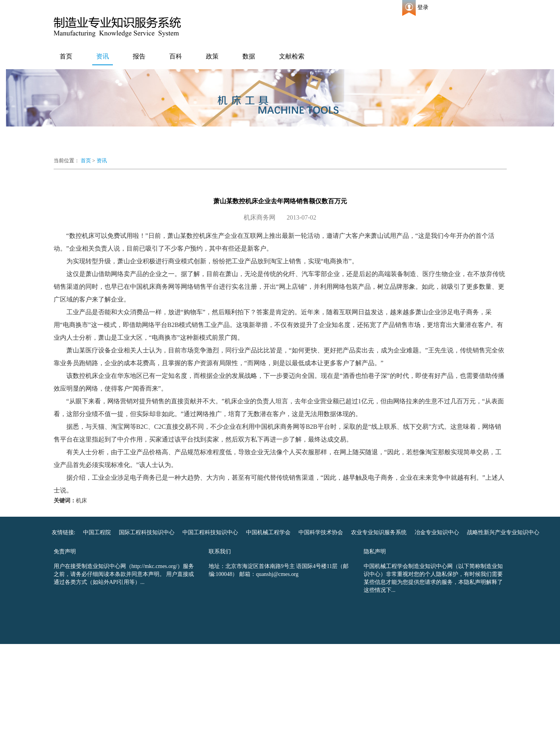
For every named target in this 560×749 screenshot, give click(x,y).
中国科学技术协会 (321, 532)
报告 (139, 56)
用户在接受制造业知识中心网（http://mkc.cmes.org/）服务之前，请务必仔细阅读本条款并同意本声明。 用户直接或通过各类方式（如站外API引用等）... (124, 574)
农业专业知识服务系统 (379, 532)
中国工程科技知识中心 (210, 532)
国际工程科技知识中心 (147, 532)
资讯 (103, 56)
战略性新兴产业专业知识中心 (503, 532)
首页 (66, 56)
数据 (249, 56)
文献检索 (292, 56)
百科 (176, 56)
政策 (212, 56)
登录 (423, 7)
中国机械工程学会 (268, 532)
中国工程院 (97, 532)
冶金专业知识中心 (437, 532)
